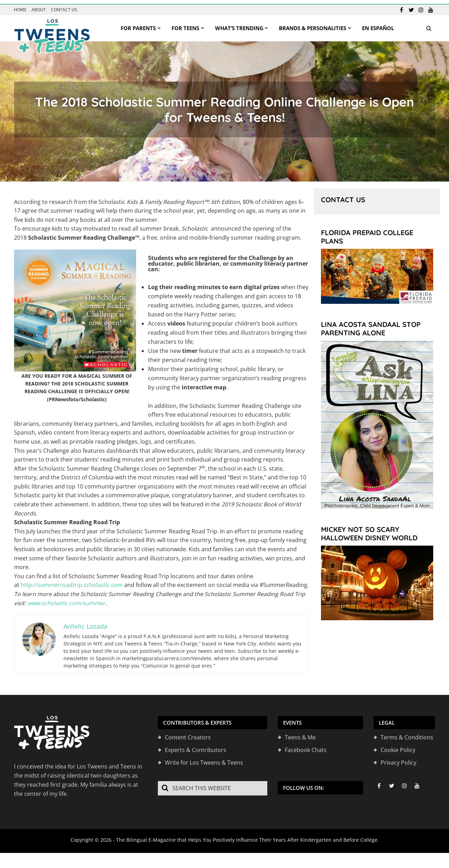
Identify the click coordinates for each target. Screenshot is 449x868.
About (39, 6)
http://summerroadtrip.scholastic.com (72, 581)
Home (20, 6)
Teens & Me (300, 734)
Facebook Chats (306, 746)
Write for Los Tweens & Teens (204, 759)
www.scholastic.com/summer (66, 599)
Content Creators (188, 734)
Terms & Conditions (407, 734)
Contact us (64, 6)
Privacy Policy (398, 759)
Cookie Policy (398, 746)
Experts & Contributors (196, 746)
